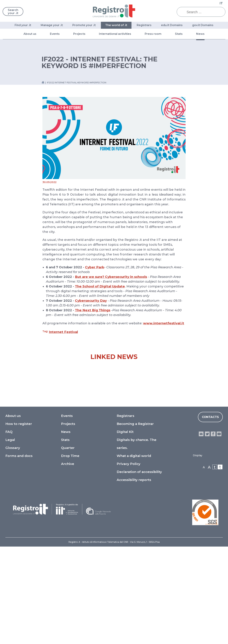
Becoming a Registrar (135, 521)
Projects (79, 34)
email (201, 531)
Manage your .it (52, 25)
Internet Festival (63, 332)
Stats (179, 34)
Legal (10, 537)
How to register (19, 521)
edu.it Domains (172, 25)
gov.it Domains (203, 25)
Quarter (68, 545)
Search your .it (14, 12)
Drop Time (70, 553)
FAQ (9, 529)
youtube (219, 531)
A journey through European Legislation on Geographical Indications (197, 451)
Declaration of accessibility (139, 569)
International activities (115, 34)
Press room (153, 34)
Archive (68, 561)
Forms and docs (19, 553)
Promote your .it (84, 25)
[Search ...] (204, 12)
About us (30, 34)
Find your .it (23, 25)
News (200, 34)
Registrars (144, 25)
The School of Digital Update (100, 286)
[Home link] (43, 82)
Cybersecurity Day (91, 301)
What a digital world (134, 553)
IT (221, 3)
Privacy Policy (129, 561)
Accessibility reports (134, 577)
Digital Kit (125, 529)
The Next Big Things (93, 310)
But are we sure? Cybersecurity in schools (111, 277)
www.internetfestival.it (164, 323)
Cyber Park (95, 267)
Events (55, 34)
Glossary (13, 545)
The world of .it (116, 25)
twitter (207, 531)
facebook (213, 531)
